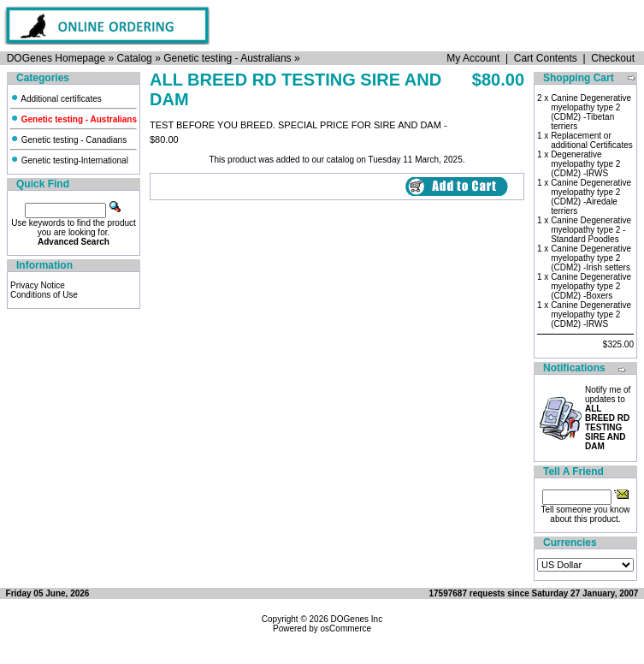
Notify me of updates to (608, 418)
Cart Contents (546, 58)
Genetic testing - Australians (227, 58)
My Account (473, 58)
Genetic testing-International (69, 160)
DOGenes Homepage (56, 58)
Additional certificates (56, 99)
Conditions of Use (44, 295)
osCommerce (346, 628)
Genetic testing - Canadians (68, 140)
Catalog (134, 58)
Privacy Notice (38, 285)
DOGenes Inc (357, 619)
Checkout (613, 58)
